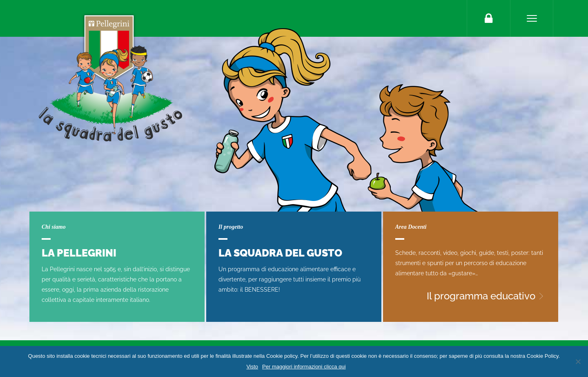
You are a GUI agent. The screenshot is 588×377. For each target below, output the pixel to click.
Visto (252, 367)
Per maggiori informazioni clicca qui (304, 367)
